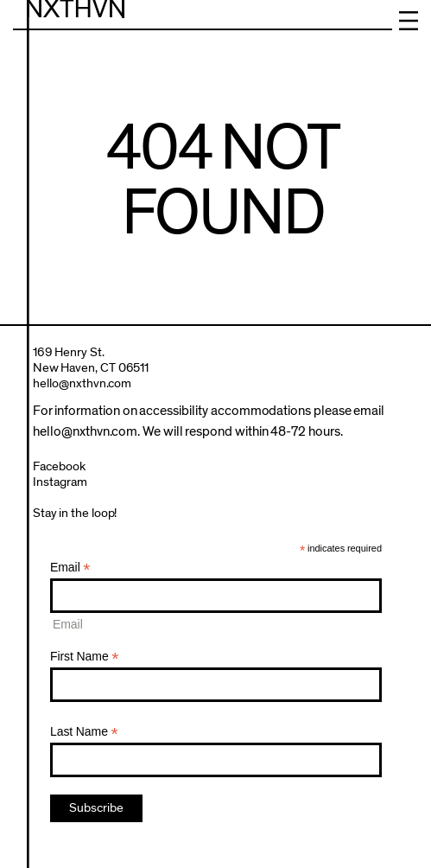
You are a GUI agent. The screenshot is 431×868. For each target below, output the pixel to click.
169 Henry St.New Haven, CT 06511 (91, 360)
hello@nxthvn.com (82, 383)
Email (70, 568)
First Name (85, 657)
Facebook (59, 466)
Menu (409, 21)
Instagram (60, 482)
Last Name (84, 732)
